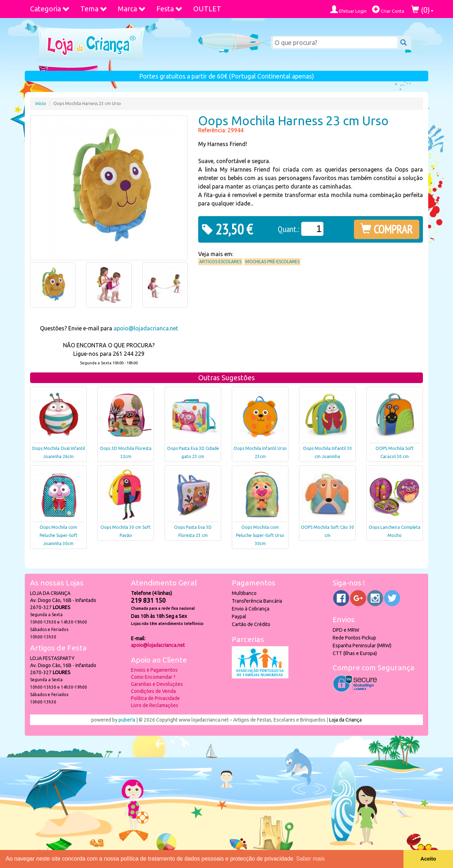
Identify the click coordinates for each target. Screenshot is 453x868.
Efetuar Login (348, 9)
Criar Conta (388, 9)
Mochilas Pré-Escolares (272, 262)
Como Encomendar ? (153, 677)
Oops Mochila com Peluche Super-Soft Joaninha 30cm (59, 535)
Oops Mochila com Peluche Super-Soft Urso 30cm (260, 535)
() (422, 10)
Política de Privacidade (155, 698)
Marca (132, 9)
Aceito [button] (428, 859)
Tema (94, 9)
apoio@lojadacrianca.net (146, 328)
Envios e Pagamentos (154, 670)
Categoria (50, 9)
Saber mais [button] (311, 859)
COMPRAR (387, 229)
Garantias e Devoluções (157, 684)
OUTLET (207, 9)
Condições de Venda (153, 691)
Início (41, 103)
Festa (170, 9)
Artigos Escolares (220, 262)
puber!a (127, 720)
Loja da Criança (345, 720)
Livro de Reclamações (155, 705)
